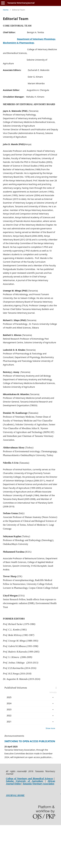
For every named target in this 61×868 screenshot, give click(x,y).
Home (6, 10)
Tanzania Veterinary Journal (21, 3)
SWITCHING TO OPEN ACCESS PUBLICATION (30, 741)
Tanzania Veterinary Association (38, 784)
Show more (50, 728)
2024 (30, 703)
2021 (30, 722)
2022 (30, 716)
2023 (30, 709)
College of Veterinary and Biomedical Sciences (29, 779)
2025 (30, 697)
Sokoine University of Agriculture (25, 781)
